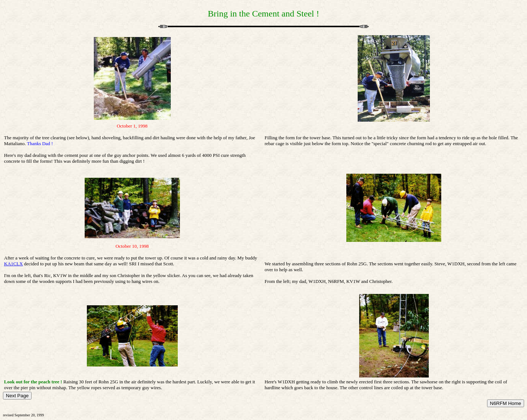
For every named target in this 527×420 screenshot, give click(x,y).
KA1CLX (13, 264)
